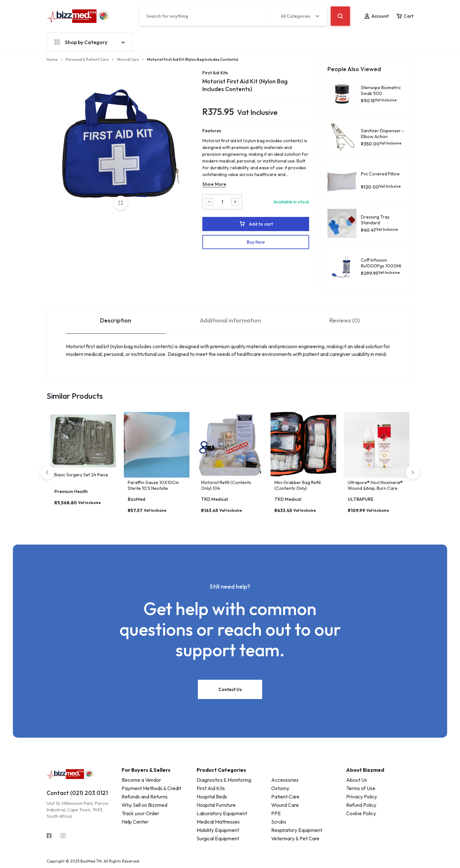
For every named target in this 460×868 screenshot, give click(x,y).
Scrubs (279, 822)
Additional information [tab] (230, 320)
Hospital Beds (212, 797)
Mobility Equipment (218, 830)
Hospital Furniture (216, 805)
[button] (413, 472)
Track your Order (140, 813)
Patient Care (285, 797)
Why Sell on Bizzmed (144, 805)
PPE (276, 813)
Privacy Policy (362, 797)
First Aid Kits (215, 73)
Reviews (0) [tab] (345, 320)
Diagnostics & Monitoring (224, 780)
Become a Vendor (141, 780)
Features (212, 131)
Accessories (285, 780)
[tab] (116, 320)
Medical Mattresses (218, 822)
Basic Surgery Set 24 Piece (81, 475)
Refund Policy (361, 805)
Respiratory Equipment (297, 830)
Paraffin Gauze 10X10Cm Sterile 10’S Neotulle (153, 485)
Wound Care (128, 59)
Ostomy (280, 788)
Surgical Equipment (218, 838)
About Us (357, 780)
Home (52, 59)
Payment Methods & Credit (151, 788)
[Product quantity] (222, 202)
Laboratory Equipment (222, 813)
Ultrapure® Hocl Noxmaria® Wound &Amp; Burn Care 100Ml (375, 488)
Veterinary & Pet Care (295, 838)
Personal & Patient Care (87, 59)
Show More (214, 184)
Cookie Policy (361, 813)
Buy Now (256, 242)
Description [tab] (116, 320)
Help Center (135, 822)
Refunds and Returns (145, 797)
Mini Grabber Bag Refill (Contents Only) (298, 485)
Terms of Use (361, 788)
